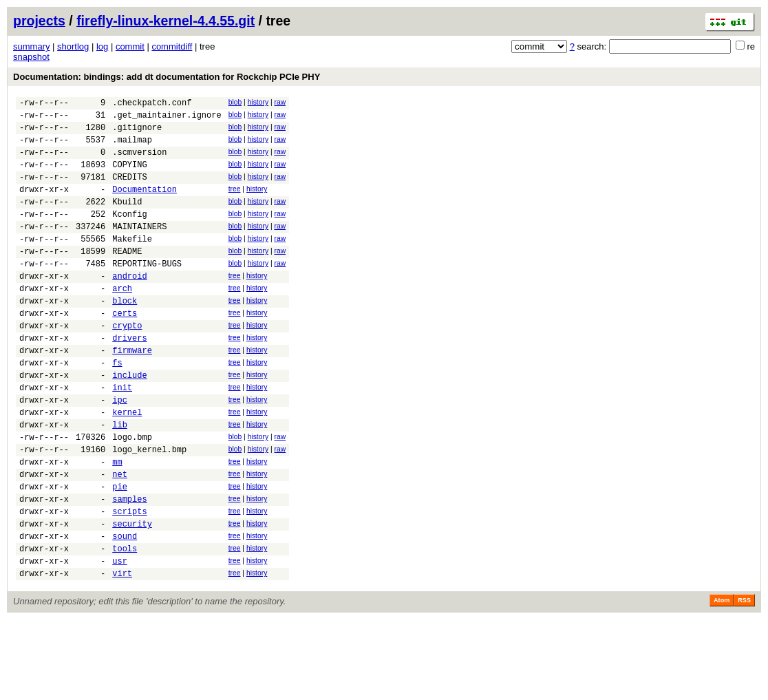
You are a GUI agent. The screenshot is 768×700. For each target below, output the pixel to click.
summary (31, 46)
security (132, 596)
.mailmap (132, 148)
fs (117, 408)
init (122, 437)
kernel (127, 466)
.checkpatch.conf (152, 104)
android (129, 307)
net (120, 538)
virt (122, 654)
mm (117, 523)
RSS (744, 681)
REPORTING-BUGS (147, 292)
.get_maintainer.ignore (167, 119)
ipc (120, 451)
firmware (132, 393)
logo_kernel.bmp (149, 509)
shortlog (73, 46)
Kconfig (129, 234)
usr (120, 639)
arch (122, 321)
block (125, 336)
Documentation (145, 205)
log (102, 46)
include (129, 422)
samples (129, 567)
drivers (129, 379)
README (127, 278)
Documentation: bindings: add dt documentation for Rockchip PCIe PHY (167, 77)
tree (235, 203)
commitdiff (172, 46)
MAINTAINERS (139, 249)
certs (125, 350)
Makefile (132, 263)
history (258, 102)
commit (130, 46)
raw (280, 102)
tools (125, 625)
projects (39, 21)
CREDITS (129, 191)
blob (235, 102)
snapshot (31, 57)
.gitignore (137, 133)
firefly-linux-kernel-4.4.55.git (166, 21)
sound (125, 610)
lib (120, 480)
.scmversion (139, 162)
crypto (127, 364)
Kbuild (127, 220)
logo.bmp (132, 495)
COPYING (129, 177)
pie (120, 552)
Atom (722, 681)
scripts (129, 581)
